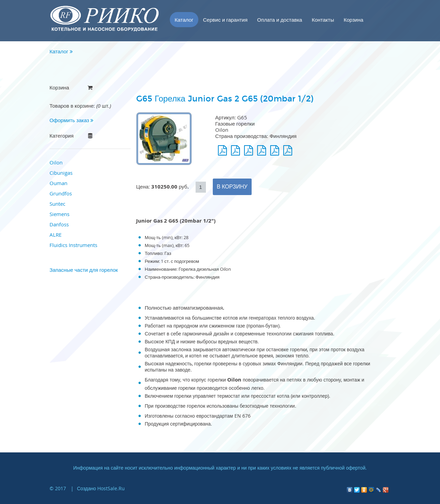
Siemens (59, 214)
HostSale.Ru (111, 488)
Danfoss (59, 224)
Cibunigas (61, 173)
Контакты (323, 20)
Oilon (56, 162)
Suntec (57, 204)
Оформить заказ (71, 120)
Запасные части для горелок (84, 270)
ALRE (56, 235)
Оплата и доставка (280, 20)
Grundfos (61, 193)
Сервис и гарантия (225, 20)
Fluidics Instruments (73, 245)
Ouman (58, 183)
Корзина (354, 20)
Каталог (184, 20)
